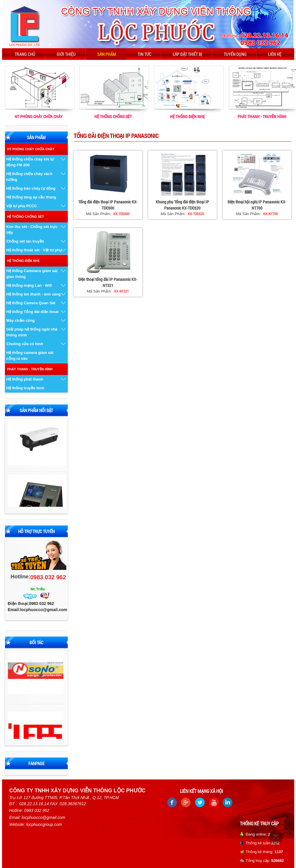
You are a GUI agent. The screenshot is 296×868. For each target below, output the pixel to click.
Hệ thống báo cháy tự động (31, 188)
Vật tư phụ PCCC (22, 206)
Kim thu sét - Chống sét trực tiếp (32, 230)
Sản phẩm (107, 54)
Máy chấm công (21, 320)
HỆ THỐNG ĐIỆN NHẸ (187, 116)
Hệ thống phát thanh (25, 379)
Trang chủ (25, 54)
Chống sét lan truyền (25, 241)
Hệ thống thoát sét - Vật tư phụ (34, 250)
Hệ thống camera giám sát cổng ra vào (30, 356)
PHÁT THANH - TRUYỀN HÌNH (262, 116)
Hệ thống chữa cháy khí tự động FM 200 (30, 162)
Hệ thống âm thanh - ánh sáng (34, 294)
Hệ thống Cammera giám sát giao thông (32, 274)
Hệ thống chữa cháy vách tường (30, 177)
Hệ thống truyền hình (25, 388)
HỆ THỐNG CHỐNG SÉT (113, 116)
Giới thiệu (66, 54)
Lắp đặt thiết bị (187, 54)
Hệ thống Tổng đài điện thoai (33, 312)
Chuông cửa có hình (25, 344)
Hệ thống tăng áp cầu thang (31, 197)
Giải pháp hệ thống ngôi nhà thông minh (32, 332)
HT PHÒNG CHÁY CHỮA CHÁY (39, 116)
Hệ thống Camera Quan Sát (31, 303)
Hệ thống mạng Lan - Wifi (29, 285)
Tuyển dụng (235, 54)
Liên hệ (275, 54)
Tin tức (144, 54)
